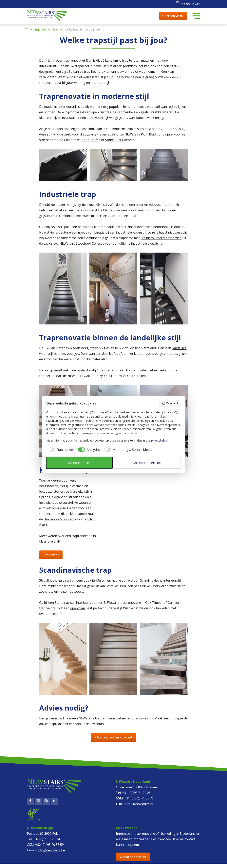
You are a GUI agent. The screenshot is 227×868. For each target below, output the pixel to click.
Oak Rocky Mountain (59, 519)
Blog (56, 29)
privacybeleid (159, 440)
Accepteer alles (79, 463)
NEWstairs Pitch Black (141, 134)
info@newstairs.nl (140, 804)
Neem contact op (133, 857)
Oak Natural (113, 376)
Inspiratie (40, 29)
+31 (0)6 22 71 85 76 (139, 798)
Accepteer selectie (147, 463)
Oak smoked (136, 376)
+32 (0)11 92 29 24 (46, 839)
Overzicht (170, 403)
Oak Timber (154, 603)
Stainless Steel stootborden (161, 238)
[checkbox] (60, 450)
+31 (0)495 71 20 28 (188, 4)
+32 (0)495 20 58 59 (49, 845)
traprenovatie (104, 227)
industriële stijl (97, 205)
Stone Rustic (114, 140)
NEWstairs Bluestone (55, 232)
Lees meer (51, 555)
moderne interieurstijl (60, 107)
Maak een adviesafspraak (113, 737)
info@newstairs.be (51, 850)
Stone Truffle (90, 140)
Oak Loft (174, 603)
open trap (77, 608)
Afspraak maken (173, 16)
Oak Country (93, 376)
